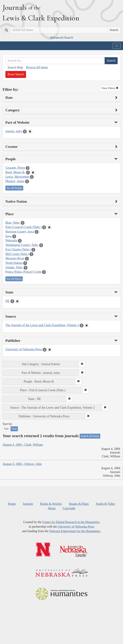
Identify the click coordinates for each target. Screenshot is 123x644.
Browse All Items (37, 67)
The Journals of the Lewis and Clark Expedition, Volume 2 (42, 325)
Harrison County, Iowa (20, 232)
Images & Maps (79, 504)
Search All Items (90, 436)
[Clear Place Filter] (49, 227)
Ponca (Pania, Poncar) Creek (23, 272)
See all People (14, 188)
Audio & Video (105, 504)
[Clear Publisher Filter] (50, 350)
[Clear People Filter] (33, 173)
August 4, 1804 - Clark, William (23, 445)
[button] (82, 364)
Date (14, 429)
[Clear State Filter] (17, 301)
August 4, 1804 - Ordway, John (22, 464)
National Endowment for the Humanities (75, 531)
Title (6, 429)
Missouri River (15, 258)
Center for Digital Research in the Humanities (71, 522)
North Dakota (14, 263)
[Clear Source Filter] (87, 325)
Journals (28, 504)
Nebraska (11, 240)
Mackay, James (15, 181)
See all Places (14, 279)
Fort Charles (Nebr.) (18, 249)
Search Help (15, 67)
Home (12, 504)
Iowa (9, 236)
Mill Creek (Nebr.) (17, 254)
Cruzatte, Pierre (15, 168)
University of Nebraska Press (24, 349)
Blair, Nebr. (13, 223)
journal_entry (14, 131)
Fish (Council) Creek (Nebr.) (23, 227)
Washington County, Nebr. (22, 245)
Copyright (69, 508)
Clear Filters (110, 88)
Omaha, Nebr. (14, 267)
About (52, 508)
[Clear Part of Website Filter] (30, 132)
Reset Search (16, 74)
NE (7, 301)
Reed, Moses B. (15, 172)
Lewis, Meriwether (17, 177)
